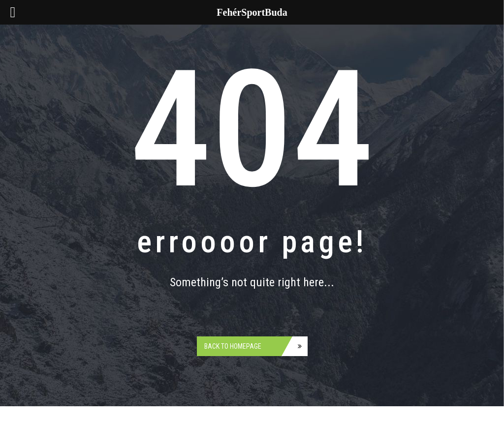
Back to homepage (233, 346)
